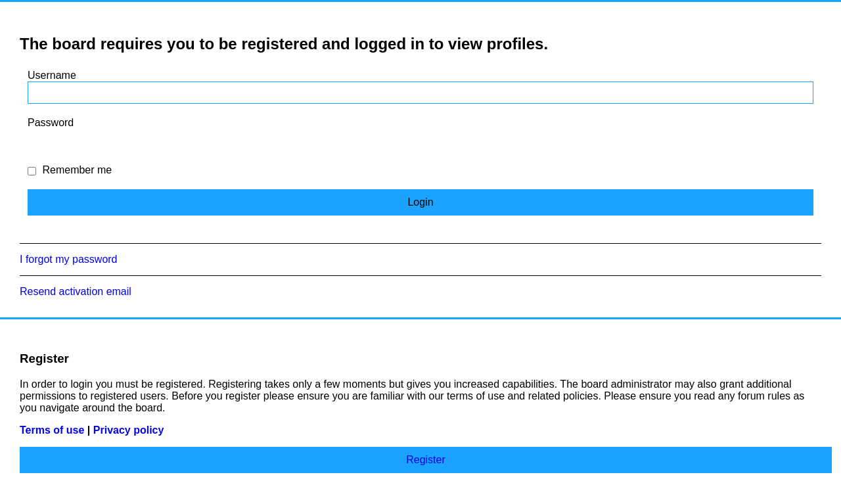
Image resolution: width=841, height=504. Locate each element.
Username (52, 75)
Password (51, 123)
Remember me (70, 170)
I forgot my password (69, 259)
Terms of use (52, 430)
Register (426, 460)
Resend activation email (76, 291)
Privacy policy (129, 430)
